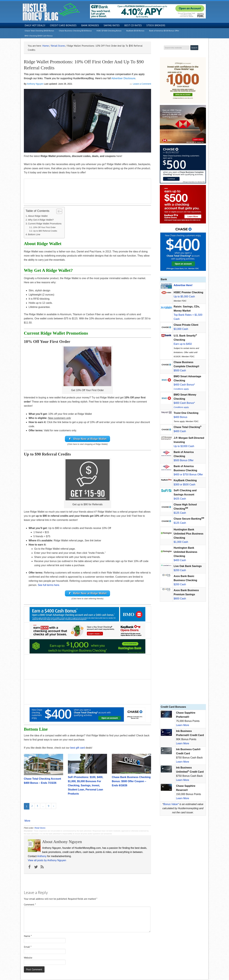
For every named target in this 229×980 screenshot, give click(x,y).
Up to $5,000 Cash (184, 297)
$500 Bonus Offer (184, 460)
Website (28, 958)
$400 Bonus (180, 417)
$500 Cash (180, 370)
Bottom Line (34, 234)
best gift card (78, 748)
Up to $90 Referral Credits (45, 231)
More (27, 821)
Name (28, 936)
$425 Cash (180, 499)
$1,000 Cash (181, 542)
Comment (30, 905)
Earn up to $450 (183, 344)
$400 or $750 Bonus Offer (188, 474)
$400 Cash (180, 431)
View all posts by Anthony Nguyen (47, 861)
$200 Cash (180, 570)
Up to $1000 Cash (184, 446)
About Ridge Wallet (38, 216)
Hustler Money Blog (51, 12)
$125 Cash (180, 513)
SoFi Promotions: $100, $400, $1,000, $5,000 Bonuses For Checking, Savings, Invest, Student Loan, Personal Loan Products (86, 786)
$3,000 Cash (181, 329)
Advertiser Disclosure (123, 78)
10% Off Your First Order (44, 227)
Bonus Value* (171, 804)
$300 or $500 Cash (184, 485)
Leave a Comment (142, 84)
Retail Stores (40, 828)
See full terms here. (49, 585)
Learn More (183, 725)
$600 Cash (180, 599)
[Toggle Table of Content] (58, 211)
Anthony (42, 857)
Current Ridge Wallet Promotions (45, 224)
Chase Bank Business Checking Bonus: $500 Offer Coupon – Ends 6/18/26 (131, 782)
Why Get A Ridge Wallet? (41, 220)
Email (28, 947)
